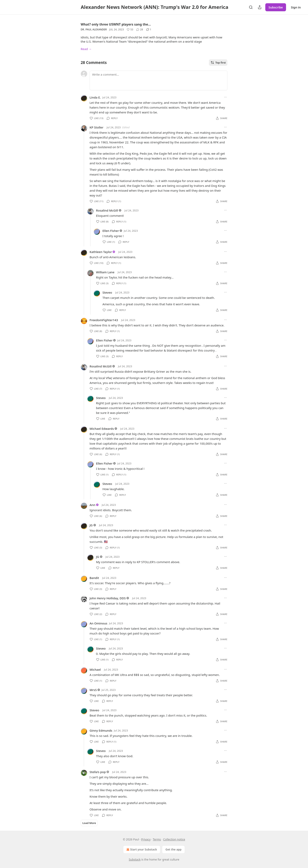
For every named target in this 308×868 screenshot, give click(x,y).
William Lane (105, 272)
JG (91, 525)
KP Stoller (97, 127)
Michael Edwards (102, 429)
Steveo (107, 292)
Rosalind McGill (107, 210)
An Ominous (99, 623)
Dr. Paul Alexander (94, 29)
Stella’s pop (98, 772)
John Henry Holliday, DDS (108, 598)
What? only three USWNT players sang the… (116, 24)
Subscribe (276, 7)
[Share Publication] (260, 7)
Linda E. (95, 97)
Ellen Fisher (111, 231)
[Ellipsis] (225, 97)
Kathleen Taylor (101, 252)
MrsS (93, 690)
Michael (95, 670)
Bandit (94, 578)
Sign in (296, 7)
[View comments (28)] (140, 30)
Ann (93, 505)
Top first (218, 63)
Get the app (173, 849)
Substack (135, 859)
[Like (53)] (130, 30)
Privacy (146, 839)
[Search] (251, 7)
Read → (86, 49)
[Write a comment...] (159, 80)
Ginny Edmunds (101, 730)
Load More (89, 823)
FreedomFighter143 (104, 320)
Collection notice (174, 839)
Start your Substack (141, 849)
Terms (157, 839)
